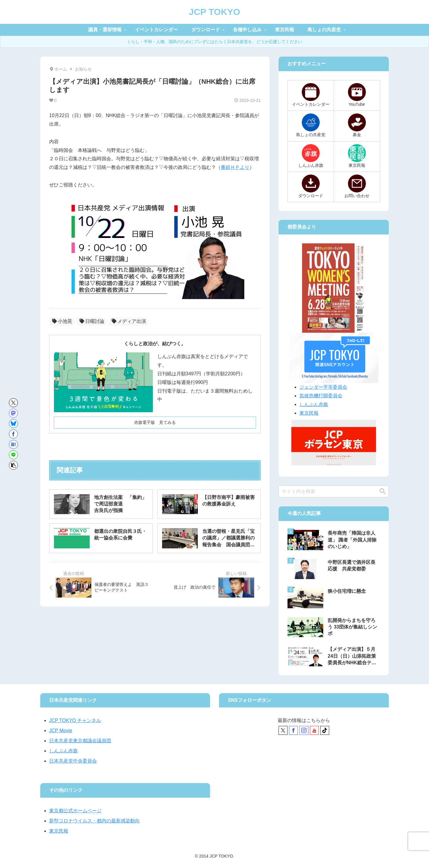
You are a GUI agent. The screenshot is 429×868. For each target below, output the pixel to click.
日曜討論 (92, 321)
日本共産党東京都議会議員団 (80, 741)
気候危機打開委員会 (321, 396)
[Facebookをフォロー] (293, 730)
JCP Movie (61, 731)
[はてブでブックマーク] (13, 444)
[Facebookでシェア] (13, 434)
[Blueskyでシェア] (13, 424)
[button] (13, 465)
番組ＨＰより (235, 167)
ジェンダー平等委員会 (323, 387)
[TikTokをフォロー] (325, 730)
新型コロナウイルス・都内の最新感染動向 (94, 821)
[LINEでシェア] (13, 455)
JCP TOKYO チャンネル (75, 720)
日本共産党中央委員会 (73, 761)
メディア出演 (129, 321)
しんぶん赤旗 (314, 404)
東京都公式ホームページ (75, 811)
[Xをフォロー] (283, 730)
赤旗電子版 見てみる (155, 422)
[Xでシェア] (13, 403)
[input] (334, 491)
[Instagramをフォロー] (304, 730)
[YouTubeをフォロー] (314, 730)
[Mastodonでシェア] (13, 413)
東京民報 (309, 413)
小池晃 (62, 321)
